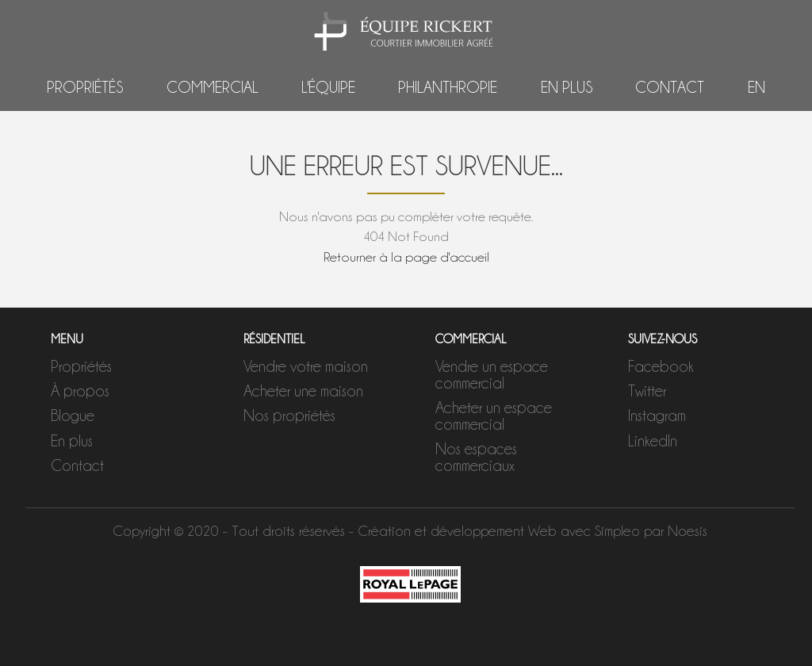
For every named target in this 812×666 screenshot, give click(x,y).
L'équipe (328, 87)
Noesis (688, 531)
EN (756, 87)
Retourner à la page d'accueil (406, 257)
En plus (567, 87)
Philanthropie (448, 87)
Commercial (213, 87)
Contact (670, 87)
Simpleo (617, 531)
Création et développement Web (457, 531)
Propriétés (85, 87)
